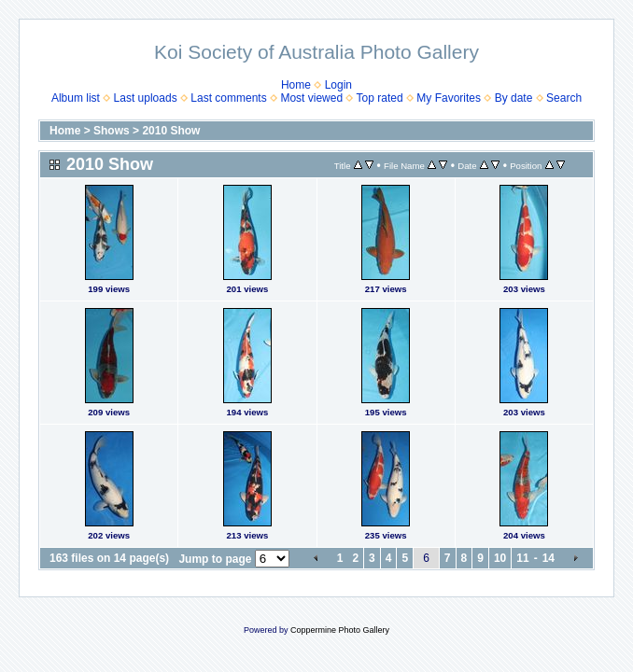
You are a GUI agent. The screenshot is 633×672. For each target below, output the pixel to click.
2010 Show (171, 131)
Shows (112, 131)
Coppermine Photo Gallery (340, 630)
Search (564, 98)
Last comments (228, 98)
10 (500, 558)
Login (338, 85)
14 (549, 558)
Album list (76, 98)
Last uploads (146, 98)
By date (514, 98)
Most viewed (311, 98)
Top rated (380, 98)
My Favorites (449, 98)
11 (522, 558)
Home (296, 85)
